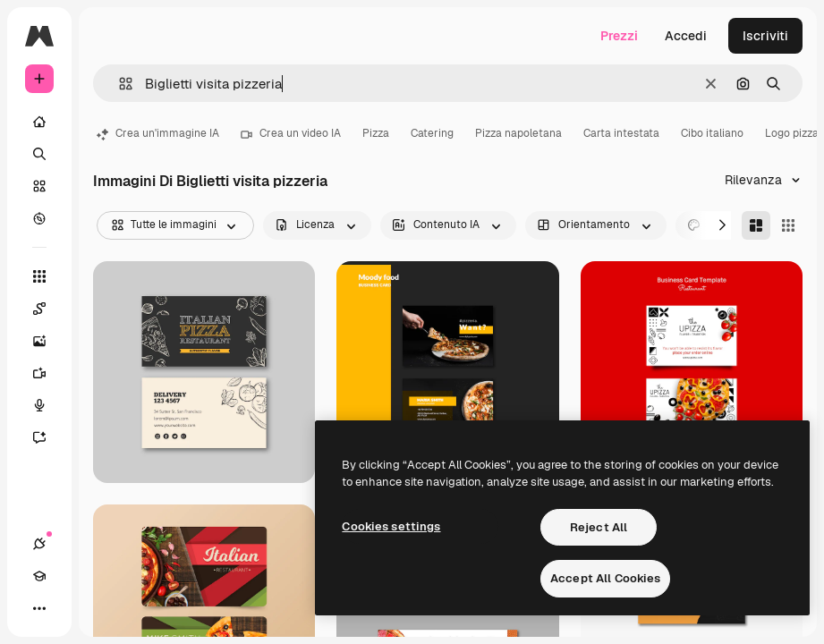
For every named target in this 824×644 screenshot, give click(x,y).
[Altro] (39, 608)
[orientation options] (596, 225)
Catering (432, 133)
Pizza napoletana (518, 133)
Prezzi (619, 36)
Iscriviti (765, 36)
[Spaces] (48, 309)
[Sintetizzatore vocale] (48, 405)
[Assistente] (48, 437)
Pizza (376, 133)
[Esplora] (39, 218)
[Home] (39, 122)
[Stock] (39, 186)
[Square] (788, 225)
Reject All (599, 527)
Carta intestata (621, 133)
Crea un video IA (291, 133)
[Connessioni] (39, 544)
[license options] (317, 225)
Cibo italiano (712, 133)
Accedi (686, 36)
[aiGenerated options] (448, 225)
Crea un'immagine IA (158, 133)
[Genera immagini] (48, 341)
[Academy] (39, 576)
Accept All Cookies (605, 578)
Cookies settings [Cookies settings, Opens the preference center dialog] (391, 526)
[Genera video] (48, 373)
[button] (119, 84)
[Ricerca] (39, 154)
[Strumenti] (39, 276)
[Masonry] (756, 225)
